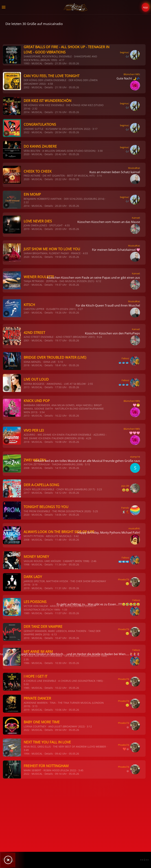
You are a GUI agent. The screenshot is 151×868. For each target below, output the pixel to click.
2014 (27, 112)
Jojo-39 (125, 486)
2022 (27, 132)
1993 (27, 63)
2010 (27, 638)
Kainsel (136, 218)
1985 (27, 688)
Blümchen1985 (132, 74)
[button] (4, 7)
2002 (27, 87)
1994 (27, 754)
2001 (27, 313)
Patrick (125, 508)
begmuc (124, 52)
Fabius (125, 358)
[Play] (8, 860)
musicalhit (134, 528)
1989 (27, 613)
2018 (27, 365)
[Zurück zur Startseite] (75, 7)
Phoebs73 (123, 579)
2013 (27, 387)
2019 (27, 229)
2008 (27, 468)
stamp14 (135, 457)
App (145, 7)
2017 (27, 493)
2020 (27, 154)
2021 (27, 285)
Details (49, 63)
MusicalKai (134, 168)
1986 (27, 663)
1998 (27, 564)
